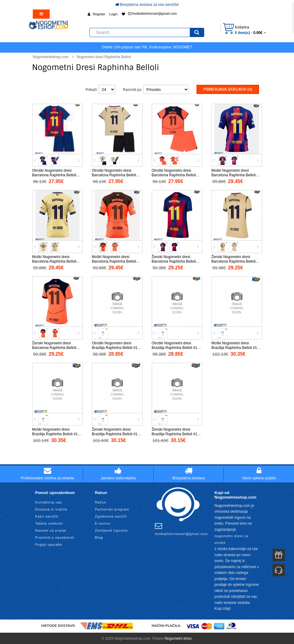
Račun (101, 501)
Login (114, 14)
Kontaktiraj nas (49, 501)
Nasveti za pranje (51, 530)
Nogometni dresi (178, 638)
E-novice (103, 522)
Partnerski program (112, 508)
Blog (99, 537)
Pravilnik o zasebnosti (55, 537)
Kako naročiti (47, 515)
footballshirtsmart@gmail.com (153, 13)
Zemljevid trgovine (111, 530)
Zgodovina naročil (111, 515)
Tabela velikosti (49, 522)
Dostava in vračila (51, 508)
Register (99, 14)
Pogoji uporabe (49, 544)
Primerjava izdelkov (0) (228, 89)
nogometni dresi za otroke (232, 539)
